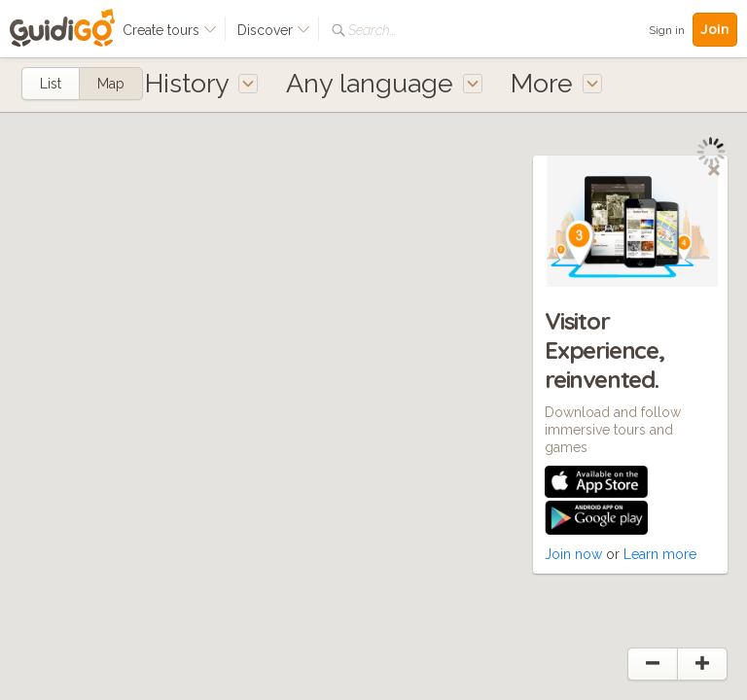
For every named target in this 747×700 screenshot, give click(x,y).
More (556, 83)
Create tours (170, 30)
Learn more (660, 554)
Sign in (667, 30)
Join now (573, 554)
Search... (372, 30)
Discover (274, 30)
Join (715, 29)
